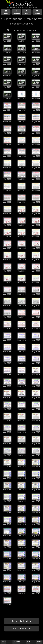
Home (4, 641)
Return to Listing (22, 621)
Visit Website (21, 629)
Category (16, 641)
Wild (28, 641)
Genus (39, 641)
